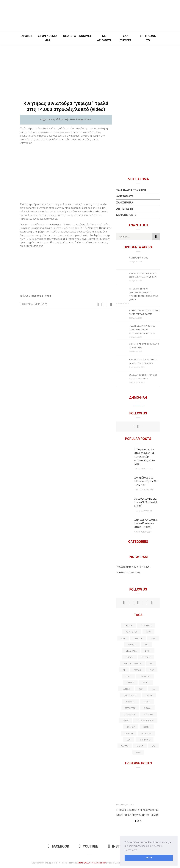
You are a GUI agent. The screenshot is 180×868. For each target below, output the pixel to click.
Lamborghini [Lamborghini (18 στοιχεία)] (130, 695)
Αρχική (27, 36)
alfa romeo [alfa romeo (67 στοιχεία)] (132, 632)
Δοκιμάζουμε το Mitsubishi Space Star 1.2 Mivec (147, 481)
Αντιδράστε (125, 209)
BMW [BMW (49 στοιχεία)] (153, 638)
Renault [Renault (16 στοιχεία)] (131, 727)
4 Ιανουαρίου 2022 (143, 511)
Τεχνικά (130, 805)
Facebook (59, 846)
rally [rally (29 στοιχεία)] (125, 721)
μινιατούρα (41, 304)
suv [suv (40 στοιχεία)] (129, 740)
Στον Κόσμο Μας (47, 38)
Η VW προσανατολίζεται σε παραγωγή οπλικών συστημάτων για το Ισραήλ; (142, 330)
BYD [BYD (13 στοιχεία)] (146, 645)
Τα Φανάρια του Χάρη (131, 190)
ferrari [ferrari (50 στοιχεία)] (137, 670)
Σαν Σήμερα (126, 38)
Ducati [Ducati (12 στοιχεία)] (129, 657)
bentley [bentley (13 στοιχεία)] (138, 638)
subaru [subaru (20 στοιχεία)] (129, 733)
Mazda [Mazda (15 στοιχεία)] (147, 702)
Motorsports (126, 215)
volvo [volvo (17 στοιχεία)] (140, 746)
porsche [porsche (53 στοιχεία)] (148, 714)
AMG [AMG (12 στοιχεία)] (148, 632)
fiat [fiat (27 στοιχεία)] (152, 670)
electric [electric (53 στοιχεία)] (146, 657)
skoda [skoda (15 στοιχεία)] (147, 727)
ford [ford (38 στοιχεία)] (128, 676)
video (30, 304)
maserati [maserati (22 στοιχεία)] (131, 702)
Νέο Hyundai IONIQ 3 (139, 258)
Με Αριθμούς (104, 38)
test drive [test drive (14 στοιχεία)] (145, 740)
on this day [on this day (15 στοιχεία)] (129, 714)
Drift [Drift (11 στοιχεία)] (148, 651)
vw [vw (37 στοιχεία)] (153, 746)
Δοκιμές (85, 36)
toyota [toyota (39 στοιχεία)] (125, 746)
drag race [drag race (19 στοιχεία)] (131, 651)
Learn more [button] (131, 850)
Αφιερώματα (125, 196)
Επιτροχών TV (148, 38)
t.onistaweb (135, 573)
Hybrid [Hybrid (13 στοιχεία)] (146, 683)
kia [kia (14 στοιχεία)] (153, 689)
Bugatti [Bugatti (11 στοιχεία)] (132, 645)
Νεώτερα (70, 36)
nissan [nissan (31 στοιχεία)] (148, 708)
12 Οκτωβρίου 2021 (143, 469)
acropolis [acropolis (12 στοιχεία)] (146, 626)
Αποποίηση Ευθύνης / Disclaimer (92, 863)
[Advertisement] (90, 67)
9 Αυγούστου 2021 (143, 532)
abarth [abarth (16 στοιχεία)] (128, 626)
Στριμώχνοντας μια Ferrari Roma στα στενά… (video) (146, 523)
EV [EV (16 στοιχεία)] (151, 664)
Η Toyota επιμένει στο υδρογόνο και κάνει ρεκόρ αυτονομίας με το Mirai (145, 456)
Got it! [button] (149, 858)
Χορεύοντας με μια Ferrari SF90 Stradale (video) (146, 502)
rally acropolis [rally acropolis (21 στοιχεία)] (145, 721)
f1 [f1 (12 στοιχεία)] (124, 670)
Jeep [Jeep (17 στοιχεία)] (141, 689)
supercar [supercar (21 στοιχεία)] (146, 733)
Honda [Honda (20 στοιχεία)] (130, 683)
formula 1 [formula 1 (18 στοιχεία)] (145, 676)
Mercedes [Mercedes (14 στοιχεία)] (130, 708)
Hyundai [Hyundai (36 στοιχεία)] (126, 689)
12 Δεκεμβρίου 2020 (144, 490)
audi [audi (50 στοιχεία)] (123, 638)
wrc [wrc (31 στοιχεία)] (138, 752)
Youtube (89, 846)
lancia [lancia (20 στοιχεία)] (149, 695)
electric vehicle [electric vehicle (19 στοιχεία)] (133, 664)
